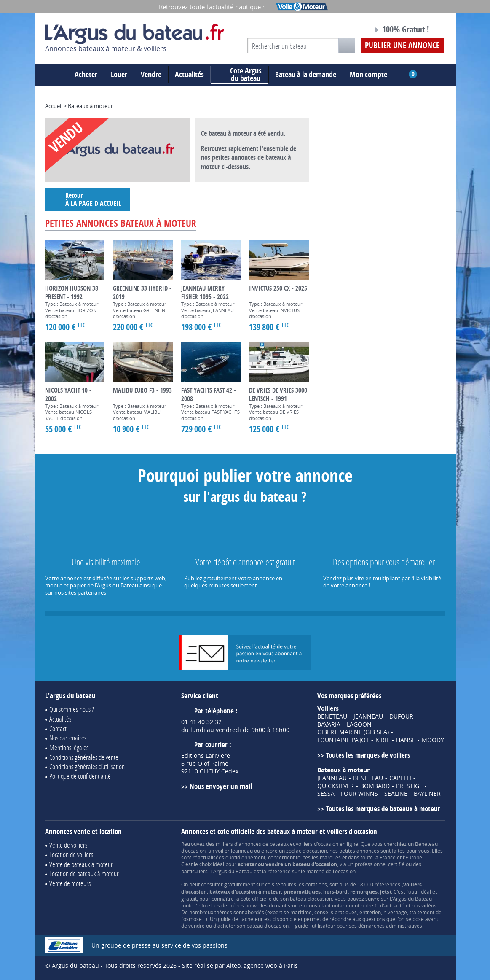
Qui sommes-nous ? (72, 709)
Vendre (151, 74)
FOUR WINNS (359, 794)
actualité (394, 905)
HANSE (406, 740)
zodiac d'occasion (307, 851)
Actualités (189, 74)
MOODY (433, 740)
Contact (58, 728)
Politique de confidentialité (80, 776)
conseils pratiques (336, 912)
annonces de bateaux (264, 844)
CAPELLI (400, 778)
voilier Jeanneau (234, 851)
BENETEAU (332, 716)
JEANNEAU (368, 716)
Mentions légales (69, 747)
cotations (316, 884)
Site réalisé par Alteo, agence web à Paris (240, 965)
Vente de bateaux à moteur (81, 864)
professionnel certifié (380, 864)
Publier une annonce (402, 45)
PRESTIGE (409, 786)
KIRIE (383, 740)
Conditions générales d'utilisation (87, 766)
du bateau (240, 75)
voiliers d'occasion (317, 844)
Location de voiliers (71, 855)
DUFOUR (401, 716)
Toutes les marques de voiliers (368, 755)
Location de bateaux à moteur (84, 874)
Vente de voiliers (68, 845)
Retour (88, 199)
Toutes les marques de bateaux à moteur (383, 809)
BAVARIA (329, 724)
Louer (119, 74)
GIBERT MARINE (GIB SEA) (353, 732)
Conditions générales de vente (84, 757)
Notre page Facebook (351, 31)
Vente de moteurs (70, 883)
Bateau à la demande (306, 74)
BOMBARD (375, 786)
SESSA (326, 794)
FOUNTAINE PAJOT (343, 740)
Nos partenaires (68, 738)
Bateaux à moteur (90, 106)
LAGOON (359, 724)
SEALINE (396, 794)
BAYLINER (427, 794)
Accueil (54, 106)
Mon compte (368, 74)
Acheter (86, 74)
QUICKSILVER (336, 786)
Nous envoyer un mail (221, 786)
